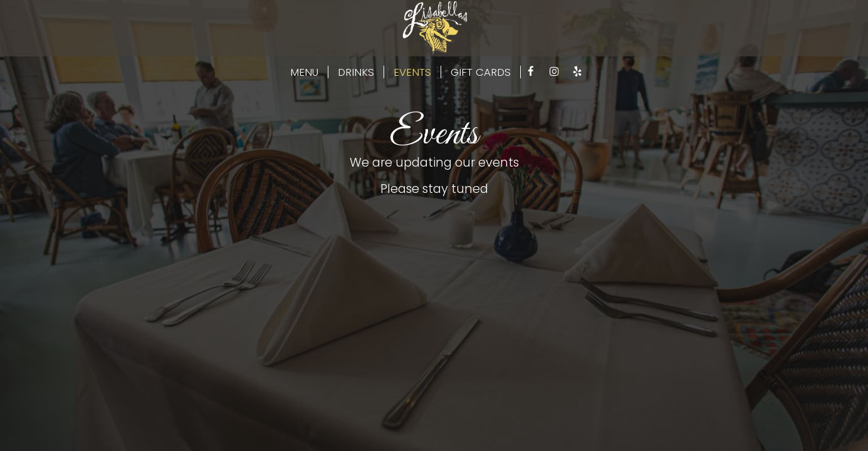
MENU (304, 72)
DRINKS (356, 72)
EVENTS (412, 72)
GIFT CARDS (481, 72)
